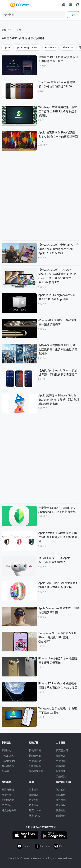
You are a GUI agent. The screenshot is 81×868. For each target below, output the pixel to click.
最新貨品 (34, 795)
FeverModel (8, 761)
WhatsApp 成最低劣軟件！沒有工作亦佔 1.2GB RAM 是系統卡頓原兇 (58, 111)
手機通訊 (61, 761)
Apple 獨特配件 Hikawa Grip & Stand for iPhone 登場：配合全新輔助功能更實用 (59, 400)
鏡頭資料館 (35, 756)
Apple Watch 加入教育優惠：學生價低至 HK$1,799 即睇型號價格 (58, 537)
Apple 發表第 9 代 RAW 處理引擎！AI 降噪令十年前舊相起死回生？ (58, 137)
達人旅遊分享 (9, 810)
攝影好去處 (8, 790)
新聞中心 (7, 30)
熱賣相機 (34, 800)
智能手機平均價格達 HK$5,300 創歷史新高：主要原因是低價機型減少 (58, 349)
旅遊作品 (7, 805)
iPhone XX (50, 47)
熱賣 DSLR (35, 810)
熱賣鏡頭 (34, 805)
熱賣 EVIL (34, 816)
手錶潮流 (61, 777)
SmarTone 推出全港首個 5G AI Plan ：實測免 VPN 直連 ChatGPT (57, 637)
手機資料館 (35, 761)
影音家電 (61, 771)
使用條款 (61, 810)
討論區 (6, 771)
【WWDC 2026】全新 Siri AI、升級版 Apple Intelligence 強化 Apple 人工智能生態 (59, 249)
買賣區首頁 (62, 751)
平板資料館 (35, 766)
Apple (7, 47)
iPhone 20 (67, 47)
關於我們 (61, 790)
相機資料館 (35, 751)
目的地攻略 (8, 800)
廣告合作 (61, 800)
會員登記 (61, 805)
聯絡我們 (61, 795)
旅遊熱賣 (7, 795)
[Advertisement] (40, 197)
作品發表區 (8, 766)
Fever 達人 (8, 756)
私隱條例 (61, 816)
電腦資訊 (61, 766)
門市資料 (34, 790)
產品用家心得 (36, 771)
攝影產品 (61, 756)
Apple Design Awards (27, 47)
